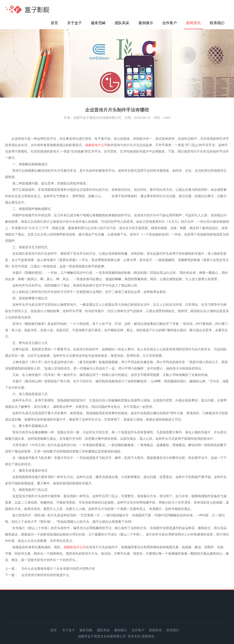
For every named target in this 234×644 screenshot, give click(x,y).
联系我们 (217, 23)
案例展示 (146, 23)
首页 (54, 23)
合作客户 (170, 23)
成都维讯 (148, 636)
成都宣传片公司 (96, 145)
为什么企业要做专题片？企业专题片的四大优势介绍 (58, 569)
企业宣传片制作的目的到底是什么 (45, 575)
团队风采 (122, 23)
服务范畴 (98, 23)
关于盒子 (74, 23)
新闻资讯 (193, 23)
